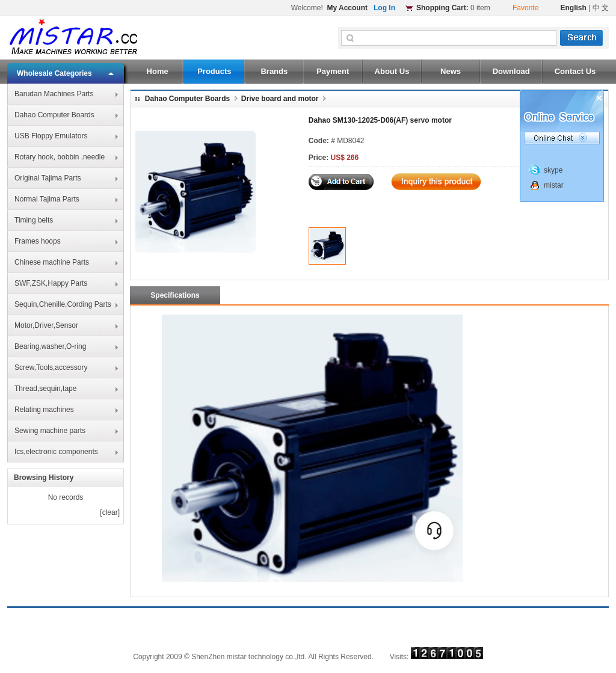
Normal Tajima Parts (47, 199)
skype (553, 170)
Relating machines (44, 410)
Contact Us (575, 71)
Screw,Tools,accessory (51, 367)
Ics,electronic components (56, 452)
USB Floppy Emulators (51, 136)
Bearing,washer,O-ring (50, 346)
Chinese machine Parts (52, 262)
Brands (274, 71)
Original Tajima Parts (48, 178)
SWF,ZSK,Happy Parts (51, 283)
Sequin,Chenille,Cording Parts (63, 304)
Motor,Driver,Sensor (46, 325)
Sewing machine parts (50, 431)
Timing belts (34, 220)
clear (110, 512)
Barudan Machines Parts (54, 94)
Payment (333, 71)
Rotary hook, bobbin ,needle (60, 157)
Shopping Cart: (442, 8)
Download (511, 71)
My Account (347, 8)
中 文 (601, 8)
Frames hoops (38, 241)
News (451, 71)
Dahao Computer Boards (54, 115)
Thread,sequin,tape (45, 389)
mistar (554, 185)
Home (158, 71)
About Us (392, 71)
